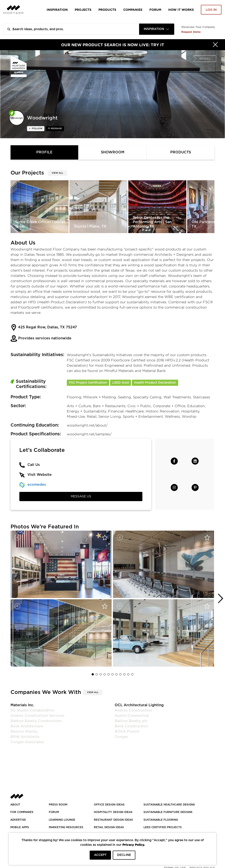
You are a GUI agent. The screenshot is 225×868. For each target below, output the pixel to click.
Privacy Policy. (134, 845)
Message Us (81, 497)
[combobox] (157, 29)
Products (107, 10)
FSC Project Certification (88, 383)
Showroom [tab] (113, 152)
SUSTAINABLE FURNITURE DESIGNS (168, 812)
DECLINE (124, 855)
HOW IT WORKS (181, 10)
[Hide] (215, 45)
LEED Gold (121, 383)
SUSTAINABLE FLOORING (161, 820)
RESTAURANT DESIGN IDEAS (113, 820)
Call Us (34, 465)
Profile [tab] (44, 152)
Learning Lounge (62, 820)
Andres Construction (133, 710)
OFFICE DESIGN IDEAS (109, 805)
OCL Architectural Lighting (139, 705)
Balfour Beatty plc (131, 721)
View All (57, 173)
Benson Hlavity (24, 732)
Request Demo (191, 32)
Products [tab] (181, 152)
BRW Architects (25, 737)
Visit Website (40, 475)
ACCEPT (100, 855)
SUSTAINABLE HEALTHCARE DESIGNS (169, 805)
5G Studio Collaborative (32, 710)
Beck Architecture (27, 726)
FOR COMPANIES (22, 812)
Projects (83, 10)
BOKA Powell (127, 732)
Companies (133, 10)
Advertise (18, 820)
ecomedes (37, 485)
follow (37, 129)
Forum (155, 10)
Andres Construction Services (37, 716)
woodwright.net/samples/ (89, 434)
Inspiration (57, 10)
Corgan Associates (27, 742)
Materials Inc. (22, 705)
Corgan (121, 737)
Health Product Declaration (155, 383)
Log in (211, 10)
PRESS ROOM (58, 805)
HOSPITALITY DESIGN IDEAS (113, 812)
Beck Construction (131, 726)
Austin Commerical (132, 716)
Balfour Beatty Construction (36, 721)
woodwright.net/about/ (87, 425)
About (15, 805)
